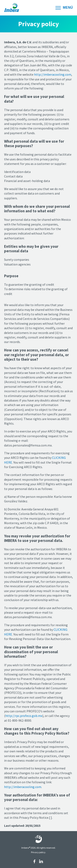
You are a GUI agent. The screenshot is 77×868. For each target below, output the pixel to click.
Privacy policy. (38, 852)
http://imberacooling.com (53, 74)
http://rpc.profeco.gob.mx (24, 716)
